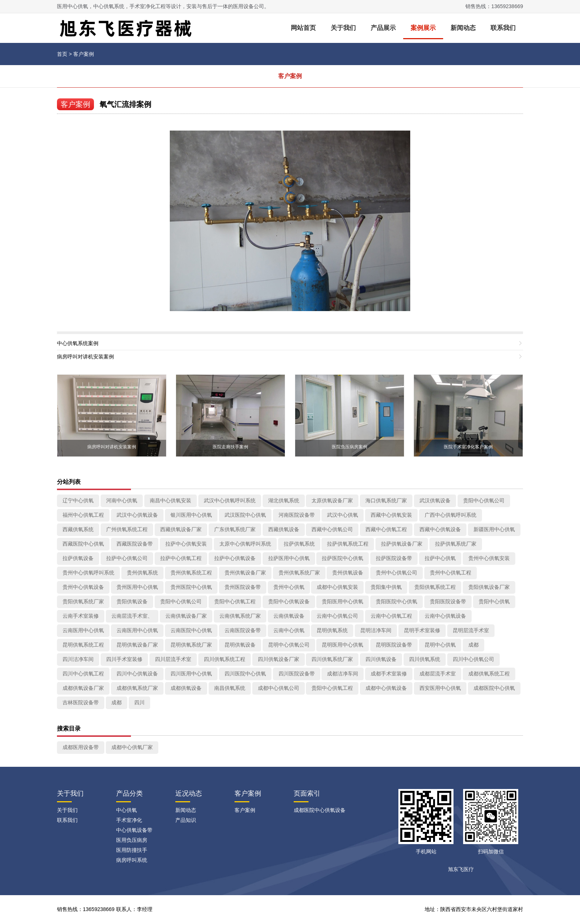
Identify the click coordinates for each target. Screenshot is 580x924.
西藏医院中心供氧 (83, 544)
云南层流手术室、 (132, 616)
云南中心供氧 (289, 630)
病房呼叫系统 (132, 860)
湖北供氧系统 (284, 500)
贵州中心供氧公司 (397, 573)
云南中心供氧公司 (337, 616)
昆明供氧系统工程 (83, 645)
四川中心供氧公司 (473, 659)
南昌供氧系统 (230, 688)
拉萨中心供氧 (440, 558)
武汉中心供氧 (343, 515)
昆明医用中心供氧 (343, 645)
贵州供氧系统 (142, 573)
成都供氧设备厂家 (83, 688)
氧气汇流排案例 (125, 104)
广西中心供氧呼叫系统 (451, 515)
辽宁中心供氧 (78, 500)
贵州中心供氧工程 (451, 573)
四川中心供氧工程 (83, 674)
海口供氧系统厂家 (386, 500)
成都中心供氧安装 (337, 587)
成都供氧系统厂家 (137, 688)
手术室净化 (129, 820)
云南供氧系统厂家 (240, 616)
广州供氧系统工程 (127, 529)
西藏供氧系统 (78, 529)
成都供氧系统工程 (489, 674)
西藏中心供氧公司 (332, 529)
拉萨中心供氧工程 (181, 558)
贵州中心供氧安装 (489, 558)
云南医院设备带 (243, 630)
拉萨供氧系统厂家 (456, 544)
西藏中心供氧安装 (391, 515)
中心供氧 (127, 810)
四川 (139, 702)
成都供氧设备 (186, 688)
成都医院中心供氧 (494, 688)
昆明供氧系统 (332, 630)
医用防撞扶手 (132, 850)
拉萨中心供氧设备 (235, 558)
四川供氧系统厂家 (332, 659)
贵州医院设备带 (243, 587)
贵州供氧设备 (348, 573)
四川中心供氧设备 (137, 674)
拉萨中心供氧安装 (186, 544)
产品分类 (129, 793)
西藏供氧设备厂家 (181, 529)
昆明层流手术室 (471, 630)
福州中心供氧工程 (83, 515)
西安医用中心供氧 (440, 688)
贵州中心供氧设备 (83, 587)
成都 (473, 645)
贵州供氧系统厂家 (299, 573)
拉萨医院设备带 (394, 558)
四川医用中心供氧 (191, 674)
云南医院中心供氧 (191, 630)
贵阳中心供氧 (494, 601)
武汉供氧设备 (435, 500)
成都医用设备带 (81, 747)
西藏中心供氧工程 (386, 529)
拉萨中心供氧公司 (127, 558)
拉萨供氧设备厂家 (402, 544)
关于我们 (343, 28)
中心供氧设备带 (134, 830)
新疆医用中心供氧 (494, 529)
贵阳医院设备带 (448, 601)
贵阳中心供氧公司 (484, 500)
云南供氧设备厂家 (186, 616)
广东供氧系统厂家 (235, 529)
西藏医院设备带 (135, 544)
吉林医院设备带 (81, 702)
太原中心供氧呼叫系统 (245, 544)
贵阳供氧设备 (132, 601)
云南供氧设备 (289, 616)
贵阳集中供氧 (386, 587)
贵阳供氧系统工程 (435, 587)
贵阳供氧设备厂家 (489, 587)
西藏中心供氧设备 (440, 529)
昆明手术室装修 (422, 630)
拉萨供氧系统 (299, 544)
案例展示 (423, 28)
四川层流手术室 (173, 659)
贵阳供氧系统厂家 (83, 601)
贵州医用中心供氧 (137, 587)
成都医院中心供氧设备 (320, 810)
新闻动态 (463, 28)
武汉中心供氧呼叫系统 (230, 500)
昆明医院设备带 (394, 645)
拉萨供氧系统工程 (348, 544)
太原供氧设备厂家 (332, 500)
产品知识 (186, 820)
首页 (62, 54)
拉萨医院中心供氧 (343, 558)
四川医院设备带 (297, 674)
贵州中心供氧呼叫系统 (88, 573)
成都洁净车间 (343, 674)
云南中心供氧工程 (391, 616)
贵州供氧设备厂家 (245, 573)
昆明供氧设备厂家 (137, 645)
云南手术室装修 (81, 616)
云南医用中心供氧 (83, 630)
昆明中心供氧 (440, 645)
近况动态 (189, 793)
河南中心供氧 (122, 500)
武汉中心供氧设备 (137, 515)
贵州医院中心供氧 (191, 587)
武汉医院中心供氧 (245, 515)
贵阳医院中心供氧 (397, 601)
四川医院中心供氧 (245, 674)
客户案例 (84, 54)
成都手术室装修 (389, 674)
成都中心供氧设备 (386, 688)
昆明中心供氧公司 (289, 645)
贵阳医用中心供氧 (343, 601)
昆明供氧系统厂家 (191, 645)
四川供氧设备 (381, 659)
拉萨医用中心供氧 (289, 558)
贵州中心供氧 (289, 587)
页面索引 (307, 793)
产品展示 (383, 28)
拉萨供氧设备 (78, 558)
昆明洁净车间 (376, 630)
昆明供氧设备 (240, 645)
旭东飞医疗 (461, 869)
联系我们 (503, 28)
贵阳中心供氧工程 (235, 601)
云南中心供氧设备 (445, 616)
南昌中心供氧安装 (171, 500)
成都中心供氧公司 (279, 688)
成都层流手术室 (438, 674)
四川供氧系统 (425, 659)
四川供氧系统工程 (225, 659)
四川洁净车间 (78, 659)
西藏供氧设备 (284, 529)
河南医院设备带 (297, 515)
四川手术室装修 (124, 659)
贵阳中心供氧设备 (289, 601)
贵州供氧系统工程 (191, 573)
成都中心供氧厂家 (132, 747)
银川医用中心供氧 (191, 515)
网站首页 (303, 28)
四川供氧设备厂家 (279, 659)
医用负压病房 (132, 840)
